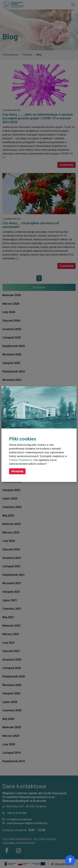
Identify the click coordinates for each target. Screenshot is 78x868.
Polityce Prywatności (21, 460)
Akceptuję (17, 471)
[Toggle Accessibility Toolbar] (70, 860)
